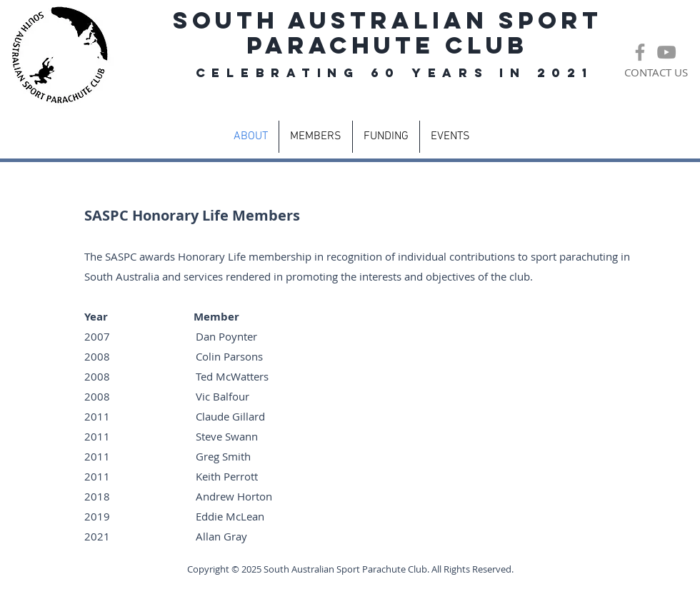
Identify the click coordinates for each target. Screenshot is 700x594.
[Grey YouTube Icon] (666, 52)
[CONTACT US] (656, 72)
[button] (316, 137)
